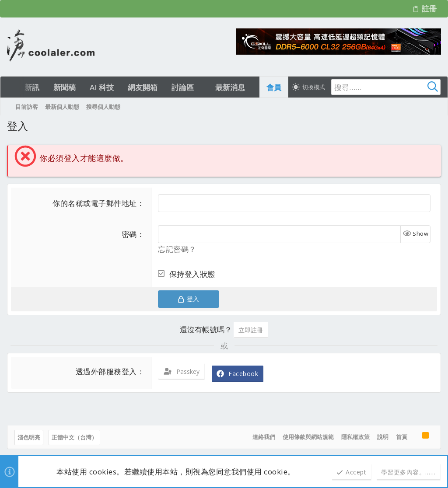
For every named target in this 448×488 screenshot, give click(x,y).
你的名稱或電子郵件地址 (95, 203)
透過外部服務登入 (106, 371)
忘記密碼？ (177, 249)
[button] (201, 87)
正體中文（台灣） (74, 437)
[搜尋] (386, 87)
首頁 (402, 437)
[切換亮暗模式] (308, 87)
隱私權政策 (355, 437)
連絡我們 (264, 437)
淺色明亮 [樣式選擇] (29, 437)
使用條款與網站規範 (308, 437)
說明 (383, 437)
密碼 (129, 234)
